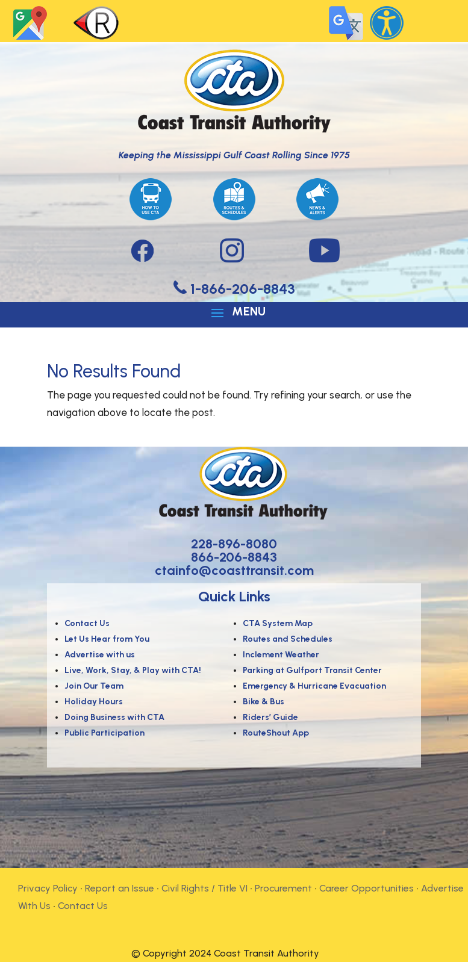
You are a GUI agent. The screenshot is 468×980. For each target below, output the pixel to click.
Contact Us (83, 906)
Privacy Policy (48, 888)
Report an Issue (120, 888)
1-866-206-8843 (241, 289)
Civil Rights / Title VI (204, 888)
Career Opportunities (367, 888)
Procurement (283, 888)
